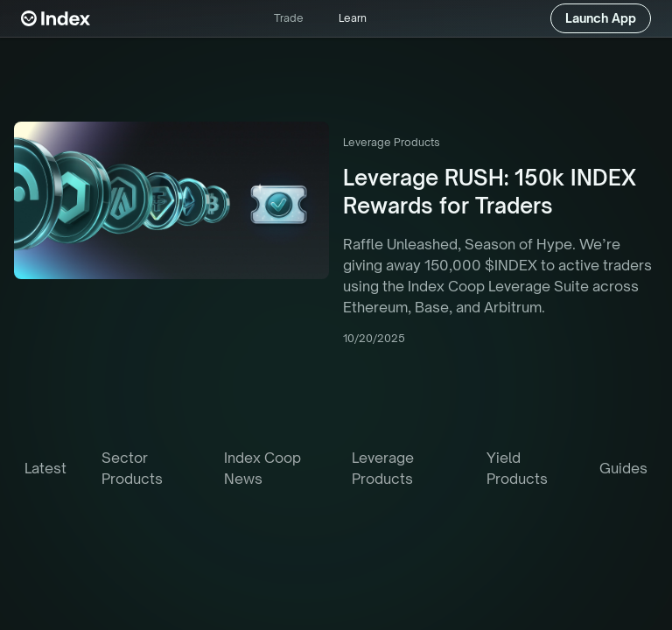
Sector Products (132, 468)
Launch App (601, 18)
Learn (353, 18)
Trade (289, 18)
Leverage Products (383, 468)
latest (45, 468)
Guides (623, 468)
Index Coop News (262, 468)
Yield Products (517, 468)
